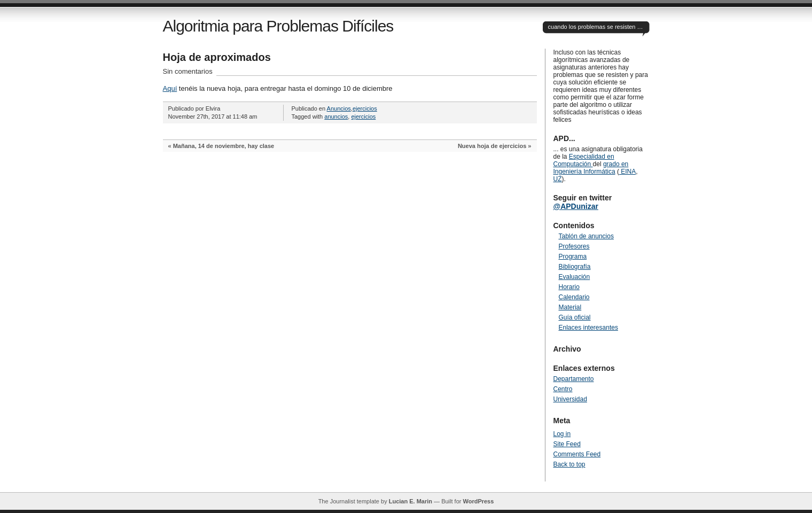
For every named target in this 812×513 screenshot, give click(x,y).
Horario (569, 287)
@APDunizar (576, 206)
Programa (573, 256)
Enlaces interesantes (588, 328)
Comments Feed (577, 454)
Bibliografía (575, 267)
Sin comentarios (188, 71)
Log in (562, 434)
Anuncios (339, 108)
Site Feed (567, 444)
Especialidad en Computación (584, 160)
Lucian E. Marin (411, 501)
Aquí (170, 88)
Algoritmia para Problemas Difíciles (278, 26)
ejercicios (365, 108)
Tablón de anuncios (586, 236)
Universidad (570, 399)
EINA (627, 172)
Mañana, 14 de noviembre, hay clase (224, 146)
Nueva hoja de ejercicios (492, 146)
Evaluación (575, 277)
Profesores (574, 246)
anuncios (336, 116)
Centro (563, 389)
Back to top (569, 464)
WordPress (478, 501)
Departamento (574, 379)
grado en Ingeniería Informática (591, 168)
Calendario (574, 297)
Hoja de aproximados (217, 57)
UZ (558, 179)
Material (570, 307)
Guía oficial (575, 317)
